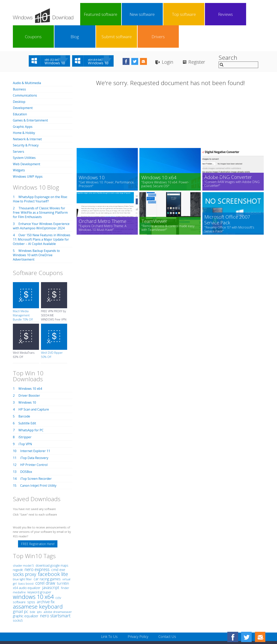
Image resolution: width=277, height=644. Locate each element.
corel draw (45, 559)
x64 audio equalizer (27, 564)
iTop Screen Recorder (36, 455)
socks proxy (25, 550)
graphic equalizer (26, 592)
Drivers (252, 14)
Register (202, 40)
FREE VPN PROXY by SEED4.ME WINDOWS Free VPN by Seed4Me (54, 293)
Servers (19, 128)
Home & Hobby (24, 110)
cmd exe (58, 546)
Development (23, 85)
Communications (25, 73)
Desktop (19, 79)
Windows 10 (27, 378)
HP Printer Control (34, 441)
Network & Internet (27, 116)
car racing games (47, 555)
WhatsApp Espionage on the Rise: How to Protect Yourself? (41, 175)
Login (172, 40)
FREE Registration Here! (38, 520)
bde (33, 588)
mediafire (19, 568)
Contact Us (168, 613)
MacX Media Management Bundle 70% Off (23, 291)
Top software (137, 14)
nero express (37, 545)
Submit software (229, 14)
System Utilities (24, 134)
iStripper (25, 413)
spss (31, 578)
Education (20, 91)
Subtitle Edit (27, 399)
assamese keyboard (38, 582)
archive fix (46, 578)
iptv (39, 588)
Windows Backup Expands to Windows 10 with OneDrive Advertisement (37, 231)
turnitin (63, 559)
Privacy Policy (138, 613)
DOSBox (26, 448)
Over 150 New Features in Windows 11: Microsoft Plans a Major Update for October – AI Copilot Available (42, 215)
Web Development (27, 140)
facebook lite (53, 550)
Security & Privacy (26, 122)
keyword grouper (39, 568)
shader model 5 (23, 542)
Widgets (19, 146)
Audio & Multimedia (27, 61)
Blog (206, 14)
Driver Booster (30, 372)
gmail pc (20, 588)
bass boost (26, 560)
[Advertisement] (170, 97)
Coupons (183, 14)
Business (20, 67)
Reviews (160, 14)
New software (114, 14)
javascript (51, 564)
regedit (18, 546)
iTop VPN (26, 420)
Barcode (25, 392)
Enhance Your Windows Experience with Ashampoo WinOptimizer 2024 (42, 202)
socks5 (18, 597)
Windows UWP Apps (28, 153)
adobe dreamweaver (58, 588)
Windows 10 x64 (30, 365)
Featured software (91, 14)
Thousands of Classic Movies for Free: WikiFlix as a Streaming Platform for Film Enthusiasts (41, 189)
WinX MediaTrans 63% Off (24, 331)
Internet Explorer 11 (35, 427)
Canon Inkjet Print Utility (39, 462)
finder (65, 564)
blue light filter (22, 555)
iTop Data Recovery (35, 434)
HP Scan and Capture (34, 385)
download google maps (52, 542)
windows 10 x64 (33, 573)
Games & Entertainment (31, 97)
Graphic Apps (23, 103)
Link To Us (109, 613)
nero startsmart (55, 592)
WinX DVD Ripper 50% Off (52, 331)
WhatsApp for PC (31, 406)
